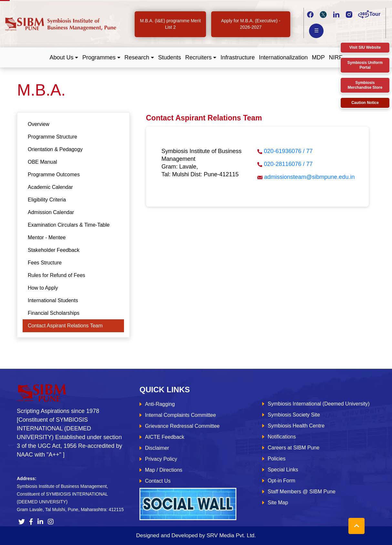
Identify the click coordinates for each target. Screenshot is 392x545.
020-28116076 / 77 (288, 164)
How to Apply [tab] (43, 288)
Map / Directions (164, 470)
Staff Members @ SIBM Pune (302, 492)
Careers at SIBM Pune (294, 448)
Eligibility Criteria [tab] (47, 200)
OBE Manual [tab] (42, 162)
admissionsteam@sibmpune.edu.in (309, 177)
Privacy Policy (161, 459)
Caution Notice (365, 103)
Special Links (283, 470)
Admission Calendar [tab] (51, 212)
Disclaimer (157, 448)
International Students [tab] (53, 300)
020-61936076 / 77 (288, 151)
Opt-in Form (281, 481)
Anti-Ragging (160, 404)
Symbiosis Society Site (294, 415)
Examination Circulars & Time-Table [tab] (69, 225)
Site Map (278, 503)
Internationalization (283, 57)
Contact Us (158, 481)
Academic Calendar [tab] (50, 187)
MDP (318, 57)
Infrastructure (238, 57)
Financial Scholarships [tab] (54, 313)
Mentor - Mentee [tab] (47, 237)
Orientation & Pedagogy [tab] (55, 149)
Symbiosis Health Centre (296, 426)
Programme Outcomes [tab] (54, 175)
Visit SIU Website (365, 47)
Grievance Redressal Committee (182, 426)
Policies (277, 459)
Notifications (282, 437)
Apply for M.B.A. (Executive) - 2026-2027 (251, 24)
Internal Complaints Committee (181, 415)
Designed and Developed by (196, 535)
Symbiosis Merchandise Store (365, 85)
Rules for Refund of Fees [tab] (57, 275)
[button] (64, 58)
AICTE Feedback (165, 437)
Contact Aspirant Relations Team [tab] (65, 326)
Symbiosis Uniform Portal (365, 65)
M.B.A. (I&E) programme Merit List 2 (170, 24)
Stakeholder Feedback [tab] (54, 250)
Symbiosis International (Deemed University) (319, 404)
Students (170, 57)
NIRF (335, 57)
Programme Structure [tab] (52, 137)
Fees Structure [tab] (45, 263)
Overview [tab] (39, 124)
